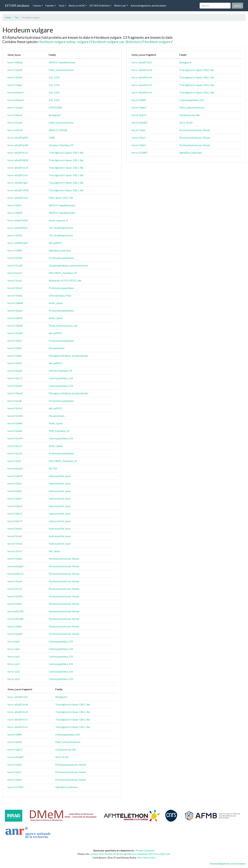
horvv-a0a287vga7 (18, 183)
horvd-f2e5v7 (15, 551)
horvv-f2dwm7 (15, 107)
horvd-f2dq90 (15, 634)
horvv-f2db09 (15, 213)
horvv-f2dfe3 (15, 205)
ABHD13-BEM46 (58, 130)
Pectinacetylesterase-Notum (64, 559)
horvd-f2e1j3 (15, 589)
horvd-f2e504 (15, 416)
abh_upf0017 (56, 243)
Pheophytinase (57, 348)
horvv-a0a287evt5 (18, 727)
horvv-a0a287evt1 (18, 720)
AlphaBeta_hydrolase (60, 250)
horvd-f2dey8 (15, 333)
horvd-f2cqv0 (15, 581)
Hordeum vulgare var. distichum (116, 42)
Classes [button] (37, 6)
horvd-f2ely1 (15, 772)
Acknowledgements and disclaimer (149, 6)
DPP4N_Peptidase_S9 (60, 371)
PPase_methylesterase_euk (63, 326)
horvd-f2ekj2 (15, 765)
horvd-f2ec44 (15, 438)
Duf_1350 (54, 77)
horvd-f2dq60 (15, 371)
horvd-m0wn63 (16, 100)
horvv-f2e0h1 (15, 235)
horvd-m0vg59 (15, 566)
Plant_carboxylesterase (61, 70)
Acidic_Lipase (56, 303)
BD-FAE (53, 468)
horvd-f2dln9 (15, 491)
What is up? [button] (120, 6)
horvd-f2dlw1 (15, 348)
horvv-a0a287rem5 (18, 198)
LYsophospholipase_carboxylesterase (68, 265)
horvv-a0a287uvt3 (18, 175)
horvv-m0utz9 (15, 130)
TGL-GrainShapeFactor (61, 228)
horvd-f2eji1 (14, 461)
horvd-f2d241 (15, 596)
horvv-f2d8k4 (15, 250)
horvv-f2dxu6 (15, 115)
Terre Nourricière (146, 858)
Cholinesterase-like (66, 750)
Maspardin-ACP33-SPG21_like (65, 281)
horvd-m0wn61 (16, 92)
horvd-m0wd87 (16, 757)
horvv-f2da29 (15, 70)
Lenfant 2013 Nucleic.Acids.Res (107, 854)
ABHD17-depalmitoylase (62, 62)
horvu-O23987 (16, 787)
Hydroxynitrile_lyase (60, 476)
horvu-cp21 (14, 664)
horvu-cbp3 (14, 657)
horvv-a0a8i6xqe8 (17, 243)
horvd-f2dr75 (15, 378)
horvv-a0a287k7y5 (18, 153)
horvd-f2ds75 (15, 521)
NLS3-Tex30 (62, 757)
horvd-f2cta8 (15, 258)
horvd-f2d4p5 (15, 559)
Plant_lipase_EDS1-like (61, 198)
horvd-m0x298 (15, 611)
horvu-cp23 (14, 679)
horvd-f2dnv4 (15, 506)
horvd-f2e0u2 (15, 544)
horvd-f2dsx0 (15, 529)
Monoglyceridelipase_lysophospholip (68, 356)
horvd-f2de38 (15, 326)
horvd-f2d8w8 (15, 303)
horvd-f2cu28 (15, 265)
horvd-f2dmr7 (15, 499)
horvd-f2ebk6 (15, 431)
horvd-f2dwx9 (15, 393)
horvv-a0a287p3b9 (18, 145)
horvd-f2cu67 (15, 273)
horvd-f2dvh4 (15, 386)
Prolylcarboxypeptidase (61, 258)
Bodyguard (55, 115)
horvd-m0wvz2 (15, 574)
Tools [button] (61, 6)
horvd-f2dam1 (15, 311)
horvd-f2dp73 (15, 750)
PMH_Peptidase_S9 (59, 431)
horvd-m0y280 (15, 619)
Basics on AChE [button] (77, 6)
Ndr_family (54, 551)
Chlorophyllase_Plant (60, 296)
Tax (16, 17)
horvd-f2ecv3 (15, 446)
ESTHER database (17, 5)
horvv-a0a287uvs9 (18, 168)
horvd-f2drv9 (15, 514)
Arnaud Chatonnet (145, 850)
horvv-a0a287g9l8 (18, 138)
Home (8, 17)
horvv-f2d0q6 (15, 62)
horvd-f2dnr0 (15, 363)
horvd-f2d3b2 (15, 296)
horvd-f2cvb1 (15, 281)
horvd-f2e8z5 (15, 604)
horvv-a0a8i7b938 (18, 220)
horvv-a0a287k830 (18, 160)
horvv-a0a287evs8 (18, 704)
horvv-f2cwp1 (15, 123)
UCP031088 (55, 107)
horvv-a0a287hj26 (18, 228)
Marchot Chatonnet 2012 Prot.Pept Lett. (149, 854)
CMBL (52, 138)
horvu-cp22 (14, 672)
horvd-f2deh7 (15, 780)
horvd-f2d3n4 (15, 77)
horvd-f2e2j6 (15, 401)
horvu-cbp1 (14, 641)
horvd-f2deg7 (15, 85)
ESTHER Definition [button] (99, 6)
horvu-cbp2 (14, 649)
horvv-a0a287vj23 (18, 697)
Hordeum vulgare (157, 42)
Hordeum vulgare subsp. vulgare (63, 42)
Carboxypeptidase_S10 (61, 378)
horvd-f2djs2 (15, 341)
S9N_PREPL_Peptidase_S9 (63, 273)
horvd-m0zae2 (15, 468)
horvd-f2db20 (15, 318)
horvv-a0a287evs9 (18, 712)
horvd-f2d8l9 (15, 735)
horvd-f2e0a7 (15, 536)
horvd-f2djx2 (15, 483)
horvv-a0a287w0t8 (18, 190)
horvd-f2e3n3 (15, 408)
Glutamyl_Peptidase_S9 (61, 145)
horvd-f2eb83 (15, 423)
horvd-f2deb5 (15, 742)
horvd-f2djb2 (15, 626)
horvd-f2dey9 (15, 476)
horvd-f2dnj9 (15, 356)
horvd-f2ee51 (15, 453)
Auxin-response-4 (58, 220)
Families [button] (50, 6)
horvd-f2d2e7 (15, 288)
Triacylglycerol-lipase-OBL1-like (66, 153)
